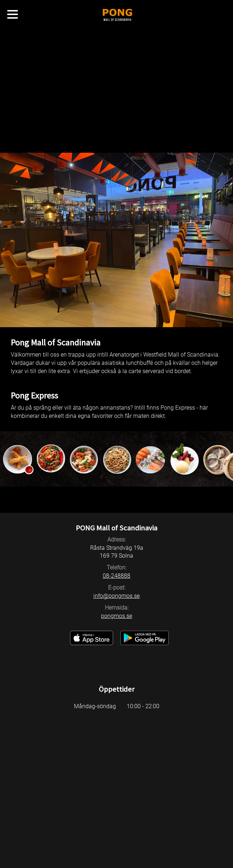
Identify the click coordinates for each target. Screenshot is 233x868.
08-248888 (116, 576)
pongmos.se (116, 616)
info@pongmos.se (116, 596)
